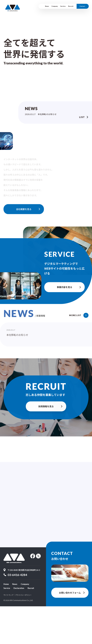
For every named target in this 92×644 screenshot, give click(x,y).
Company (55, 6)
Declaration (19, 626)
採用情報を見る (46, 418)
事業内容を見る (64, 300)
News (47, 6)
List (82, 118)
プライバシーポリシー (23, 633)
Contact (82, 6)
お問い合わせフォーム (70, 630)
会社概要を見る (24, 220)
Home (6, 622)
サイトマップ (8, 633)
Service (63, 6)
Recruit (71, 6)
